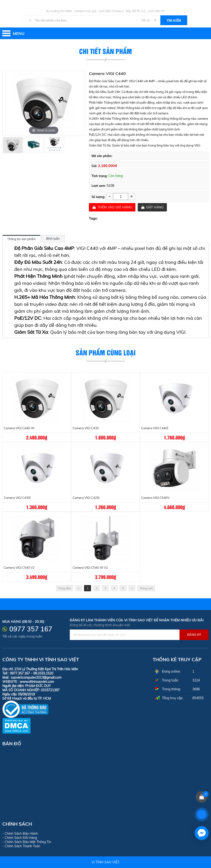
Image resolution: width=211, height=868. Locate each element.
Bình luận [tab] (53, 238)
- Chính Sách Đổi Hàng (20, 838)
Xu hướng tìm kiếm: (59, 11)
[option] (13, 145)
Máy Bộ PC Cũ (135, 11)
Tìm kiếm (174, 20)
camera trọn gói (85, 11)
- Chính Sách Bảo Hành (20, 834)
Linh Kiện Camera (111, 11)
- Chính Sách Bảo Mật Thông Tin (27, 842)
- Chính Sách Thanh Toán (21, 846)
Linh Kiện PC (156, 11)
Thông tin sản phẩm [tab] (21, 239)
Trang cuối (146, 588)
